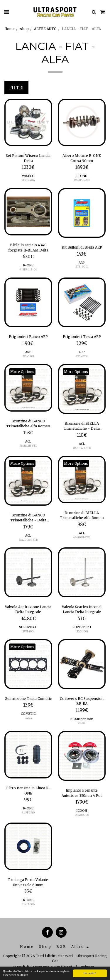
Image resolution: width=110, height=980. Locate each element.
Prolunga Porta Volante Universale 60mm (28, 882)
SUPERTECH (28, 627)
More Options (22, 372)
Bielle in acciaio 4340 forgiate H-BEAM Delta (28, 248)
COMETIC (28, 714)
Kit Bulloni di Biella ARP (82, 247)
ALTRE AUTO (45, 29)
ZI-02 (82, 723)
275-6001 (82, 267)
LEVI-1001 (82, 631)
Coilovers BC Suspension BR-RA (82, 701)
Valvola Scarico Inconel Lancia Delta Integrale (82, 609)
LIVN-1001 (28, 631)
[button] (6, 12)
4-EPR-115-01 (28, 269)
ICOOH (82, 811)
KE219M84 (28, 180)
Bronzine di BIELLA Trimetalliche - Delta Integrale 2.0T (82, 426)
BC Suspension (82, 719)
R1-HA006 (28, 904)
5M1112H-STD (28, 446)
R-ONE (82, 176)
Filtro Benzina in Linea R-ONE (28, 791)
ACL (28, 442)
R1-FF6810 (28, 812)
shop (24, 29)
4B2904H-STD (82, 448)
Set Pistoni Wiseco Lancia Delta (28, 158)
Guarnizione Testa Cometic (28, 699)
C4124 (28, 718)
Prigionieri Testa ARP (82, 337)
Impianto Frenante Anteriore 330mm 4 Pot (82, 793)
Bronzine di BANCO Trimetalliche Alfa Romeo (28, 424)
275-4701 (82, 356)
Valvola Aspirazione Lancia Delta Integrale (28, 609)
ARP (82, 263)
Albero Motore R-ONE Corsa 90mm (82, 158)
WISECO (28, 176)
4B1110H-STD (82, 537)
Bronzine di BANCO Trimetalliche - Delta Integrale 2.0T (28, 518)
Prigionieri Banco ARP (28, 337)
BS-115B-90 (82, 180)
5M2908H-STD (28, 540)
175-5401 (28, 356)
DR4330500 (82, 815)
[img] (28, 123)
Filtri (16, 88)
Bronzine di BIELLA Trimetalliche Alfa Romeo (82, 515)
